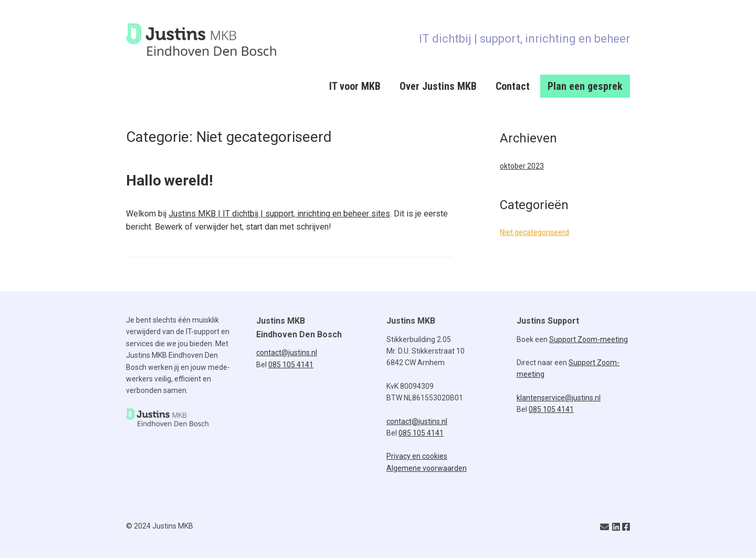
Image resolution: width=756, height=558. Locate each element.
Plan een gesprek (585, 86)
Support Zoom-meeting (589, 339)
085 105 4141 (291, 365)
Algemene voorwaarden (427, 468)
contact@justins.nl (287, 353)
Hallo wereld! (169, 180)
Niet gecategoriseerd (534, 232)
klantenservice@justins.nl (559, 398)
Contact (513, 86)
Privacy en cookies (417, 456)
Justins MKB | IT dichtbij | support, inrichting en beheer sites (279, 214)
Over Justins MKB (438, 86)
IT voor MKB (355, 86)
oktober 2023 (522, 166)
